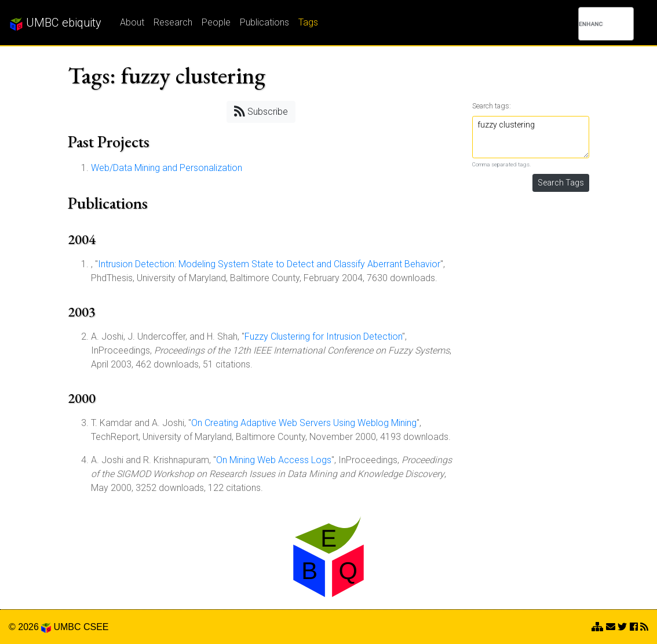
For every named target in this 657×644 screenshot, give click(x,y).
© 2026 (30, 627)
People (216, 22)
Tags (308, 22)
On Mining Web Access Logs (274, 460)
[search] (591, 24)
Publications (264, 22)
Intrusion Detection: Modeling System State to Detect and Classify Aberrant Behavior (269, 264)
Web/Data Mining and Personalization (167, 168)
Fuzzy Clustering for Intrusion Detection (323, 336)
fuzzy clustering (531, 137)
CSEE (96, 627)
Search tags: (492, 106)
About (132, 22)
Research (173, 22)
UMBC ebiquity (55, 23)
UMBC (67, 627)
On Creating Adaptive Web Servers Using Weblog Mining (304, 423)
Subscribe (261, 111)
